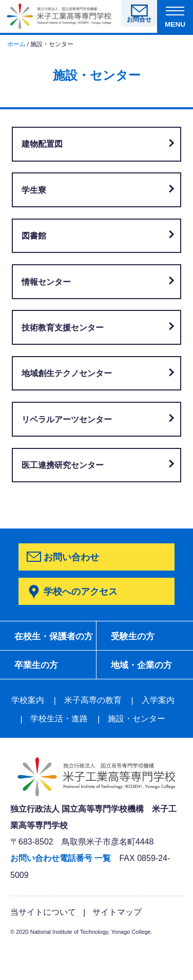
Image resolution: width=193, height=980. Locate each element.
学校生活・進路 (59, 752)
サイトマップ (117, 945)
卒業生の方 (135, 668)
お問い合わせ (71, 557)
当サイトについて (43, 945)
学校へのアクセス (81, 591)
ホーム (16, 44)
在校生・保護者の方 (52, 644)
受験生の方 (135, 637)
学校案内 (28, 733)
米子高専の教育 (93, 733)
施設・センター (137, 752)
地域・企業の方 (48, 698)
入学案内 (158, 733)
